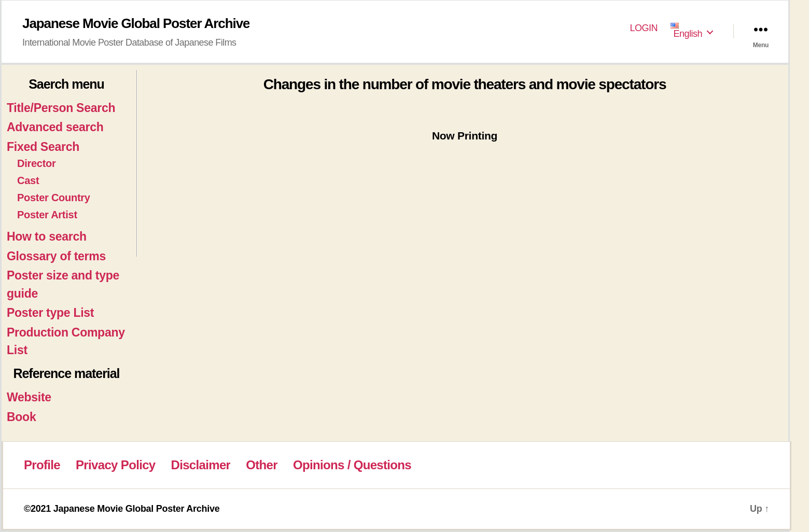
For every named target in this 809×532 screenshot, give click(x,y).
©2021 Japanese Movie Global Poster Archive (122, 509)
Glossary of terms (56, 256)
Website (29, 397)
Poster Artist (47, 215)
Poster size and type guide (63, 284)
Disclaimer (201, 465)
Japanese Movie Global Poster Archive (136, 23)
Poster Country (54, 198)
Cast (28, 180)
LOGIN (644, 28)
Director (37, 163)
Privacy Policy (115, 465)
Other (262, 465)
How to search (47, 236)
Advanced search (55, 127)
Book (21, 417)
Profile (42, 465)
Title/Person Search (61, 108)
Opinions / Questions (352, 465)
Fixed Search (43, 147)
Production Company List (66, 341)
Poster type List (50, 313)
